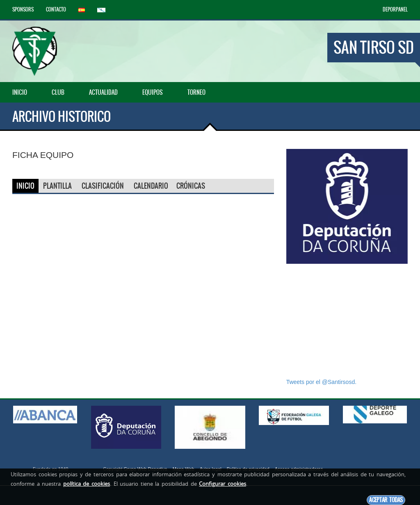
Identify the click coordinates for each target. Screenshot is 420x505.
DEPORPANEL (395, 9)
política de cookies (87, 484)
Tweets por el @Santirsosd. (321, 382)
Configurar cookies (223, 484)
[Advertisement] (347, 321)
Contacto (56, 9)
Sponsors (23, 9)
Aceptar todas (386, 500)
